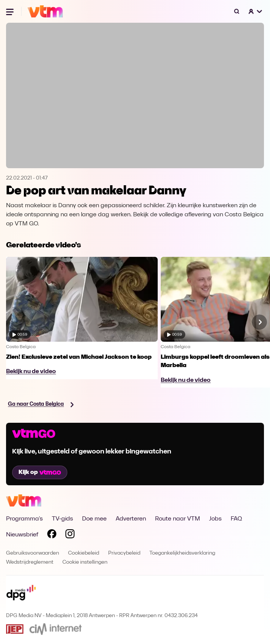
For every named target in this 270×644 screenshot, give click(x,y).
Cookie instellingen (85, 562)
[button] (256, 11)
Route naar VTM (178, 519)
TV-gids (62, 519)
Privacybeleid (124, 553)
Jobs (215, 519)
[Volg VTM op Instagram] (70, 535)
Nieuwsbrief (22, 535)
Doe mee (94, 519)
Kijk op (40, 472)
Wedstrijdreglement (30, 562)
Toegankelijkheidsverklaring (182, 553)
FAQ (236, 519)
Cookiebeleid (84, 553)
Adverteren (131, 519)
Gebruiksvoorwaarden (33, 553)
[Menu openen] (11, 11)
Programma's (24, 519)
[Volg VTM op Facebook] (52, 535)
